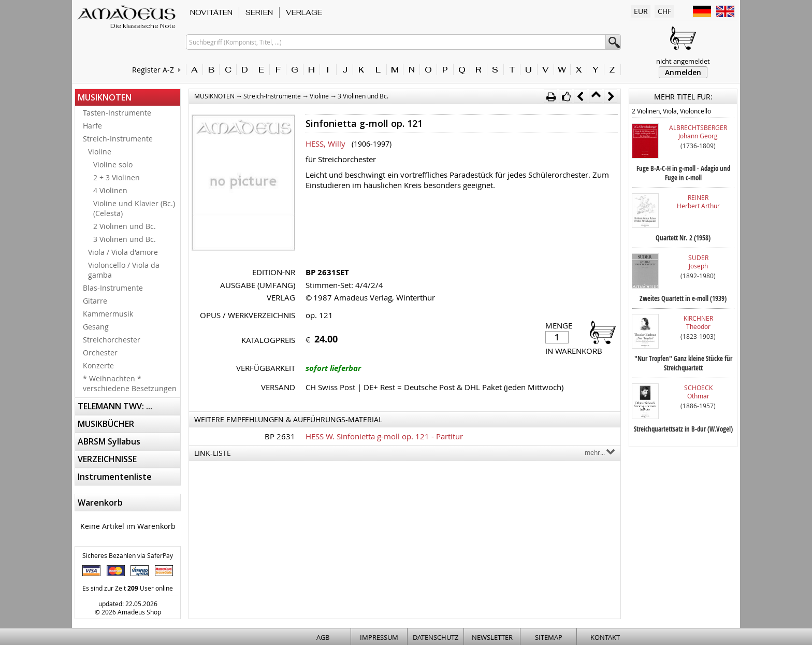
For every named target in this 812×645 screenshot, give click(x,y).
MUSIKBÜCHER (106, 424)
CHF (664, 11)
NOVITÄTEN (211, 12)
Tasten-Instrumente (117, 113)
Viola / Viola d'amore (123, 252)
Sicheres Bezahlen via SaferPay (128, 555)
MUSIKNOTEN (105, 97)
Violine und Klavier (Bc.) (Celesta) (134, 208)
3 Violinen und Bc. (125, 239)
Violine (100, 152)
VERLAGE (304, 12)
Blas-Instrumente (113, 288)
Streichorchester (112, 340)
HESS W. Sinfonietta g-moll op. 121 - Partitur (384, 436)
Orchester (100, 353)
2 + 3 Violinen (117, 177)
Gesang (96, 327)
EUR (641, 11)
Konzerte (98, 365)
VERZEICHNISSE (107, 459)
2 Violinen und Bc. (125, 226)
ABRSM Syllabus (109, 441)
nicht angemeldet (683, 61)
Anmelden (683, 72)
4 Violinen (110, 190)
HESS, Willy (325, 144)
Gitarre (95, 301)
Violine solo (113, 164)
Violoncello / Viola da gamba (124, 270)
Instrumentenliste (115, 477)
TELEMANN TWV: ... (115, 406)
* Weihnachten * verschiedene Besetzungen (130, 383)
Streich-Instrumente (118, 139)
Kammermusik (108, 314)
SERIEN (259, 12)
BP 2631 (280, 436)
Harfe (92, 126)
